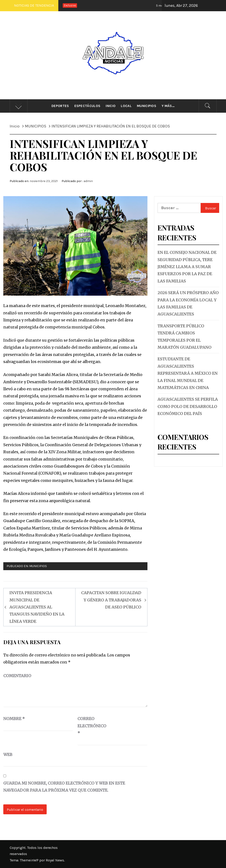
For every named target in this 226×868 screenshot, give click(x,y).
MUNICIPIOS (38, 566)
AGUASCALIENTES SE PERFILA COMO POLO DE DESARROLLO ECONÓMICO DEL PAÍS (188, 406)
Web (8, 755)
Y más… (168, 106)
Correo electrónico (88, 726)
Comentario (17, 676)
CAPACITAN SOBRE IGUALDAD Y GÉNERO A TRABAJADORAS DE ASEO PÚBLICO (111, 600)
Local (126, 106)
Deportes (60, 106)
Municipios (147, 106)
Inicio (111, 106)
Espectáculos (87, 106)
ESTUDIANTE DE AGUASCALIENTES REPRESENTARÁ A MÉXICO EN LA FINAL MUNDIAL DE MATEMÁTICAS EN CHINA (188, 373)
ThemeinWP (30, 860)
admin (88, 181)
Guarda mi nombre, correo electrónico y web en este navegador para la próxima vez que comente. (64, 787)
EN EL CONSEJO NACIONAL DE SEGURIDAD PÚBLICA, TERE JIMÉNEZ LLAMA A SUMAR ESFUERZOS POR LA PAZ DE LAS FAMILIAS (187, 267)
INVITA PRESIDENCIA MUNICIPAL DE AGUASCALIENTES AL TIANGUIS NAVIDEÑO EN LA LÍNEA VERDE (37, 607)
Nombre (14, 719)
